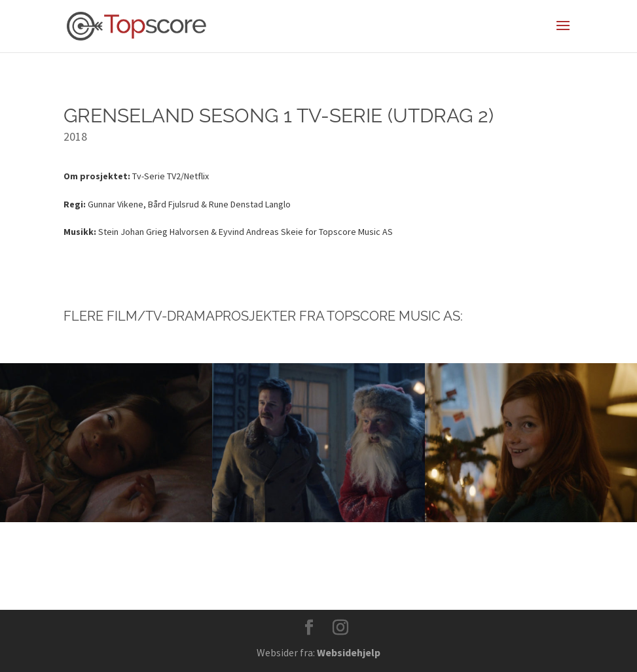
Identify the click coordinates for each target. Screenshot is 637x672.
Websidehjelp (349, 652)
